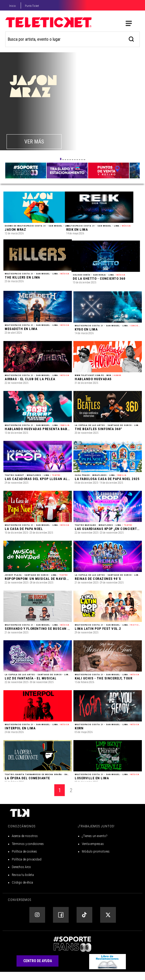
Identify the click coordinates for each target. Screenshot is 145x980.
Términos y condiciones (28, 852)
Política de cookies (24, 860)
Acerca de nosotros (25, 844)
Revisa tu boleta (23, 883)
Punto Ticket (32, 6)
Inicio (12, 6)
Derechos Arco (21, 875)
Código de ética (22, 891)
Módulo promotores (96, 860)
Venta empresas (93, 852)
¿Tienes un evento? (95, 844)
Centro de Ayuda (38, 969)
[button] (61, 159)
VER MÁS (34, 142)
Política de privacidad (27, 867)
